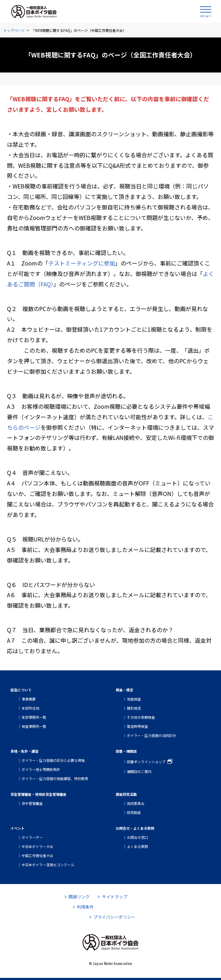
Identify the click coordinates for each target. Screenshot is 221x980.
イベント (17, 828)
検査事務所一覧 (34, 726)
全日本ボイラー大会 (37, 846)
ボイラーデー (32, 837)
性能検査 (134, 699)
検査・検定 (124, 690)
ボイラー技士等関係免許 (41, 769)
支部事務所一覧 (34, 717)
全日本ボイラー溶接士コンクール (48, 865)
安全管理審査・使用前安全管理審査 (38, 794)
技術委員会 (136, 803)
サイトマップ (112, 896)
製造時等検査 (137, 726)
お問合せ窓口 (137, 837)
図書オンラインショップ (146, 762)
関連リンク (77, 896)
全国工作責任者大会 (37, 855)
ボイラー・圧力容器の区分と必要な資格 (53, 760)
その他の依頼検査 (141, 717)
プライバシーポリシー (112, 917)
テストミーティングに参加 (82, 263)
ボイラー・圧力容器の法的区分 (151, 735)
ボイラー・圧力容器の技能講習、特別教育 (55, 778)
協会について (21, 690)
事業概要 (29, 699)
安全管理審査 (32, 803)
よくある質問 (137, 846)
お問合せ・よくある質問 (135, 828)
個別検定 (134, 708)
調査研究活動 (126, 794)
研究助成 (134, 812)
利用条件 (83, 907)
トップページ (14, 30)
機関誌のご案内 (139, 771)
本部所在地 (30, 708)
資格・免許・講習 (24, 751)
